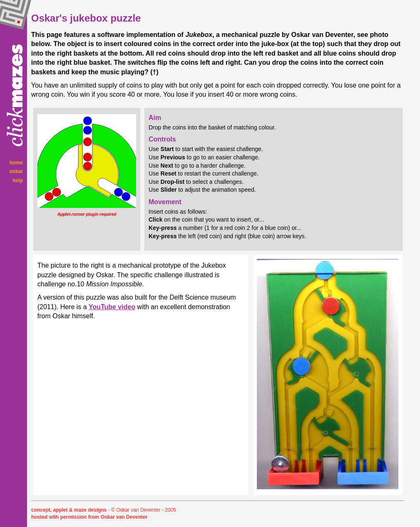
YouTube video (112, 307)
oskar (16, 171)
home (16, 163)
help (18, 181)
